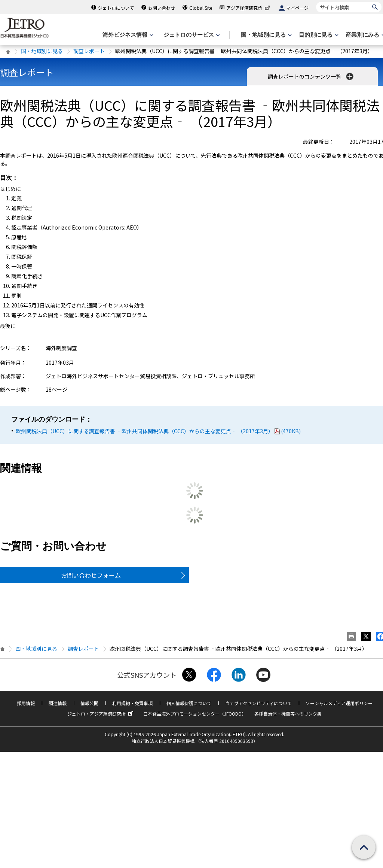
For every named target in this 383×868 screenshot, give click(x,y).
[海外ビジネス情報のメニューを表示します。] (127, 35)
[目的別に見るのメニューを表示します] (318, 35)
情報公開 (89, 703)
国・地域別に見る (42, 51)
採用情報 (26, 703)
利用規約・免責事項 (132, 703)
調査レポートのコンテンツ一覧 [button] (311, 76)
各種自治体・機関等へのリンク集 (288, 714)
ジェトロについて (116, 8)
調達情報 (58, 703)
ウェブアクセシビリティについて (258, 703)
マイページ (297, 8)
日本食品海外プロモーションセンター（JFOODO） (195, 714)
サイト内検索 (316, 2)
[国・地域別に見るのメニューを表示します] (266, 35)
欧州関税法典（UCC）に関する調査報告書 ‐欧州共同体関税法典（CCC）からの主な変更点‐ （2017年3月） (158, 431)
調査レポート (89, 51)
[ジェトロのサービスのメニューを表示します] (191, 35)
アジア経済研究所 (249, 8)
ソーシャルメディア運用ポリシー (339, 703)
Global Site (201, 8)
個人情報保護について (189, 703)
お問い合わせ (162, 8)
